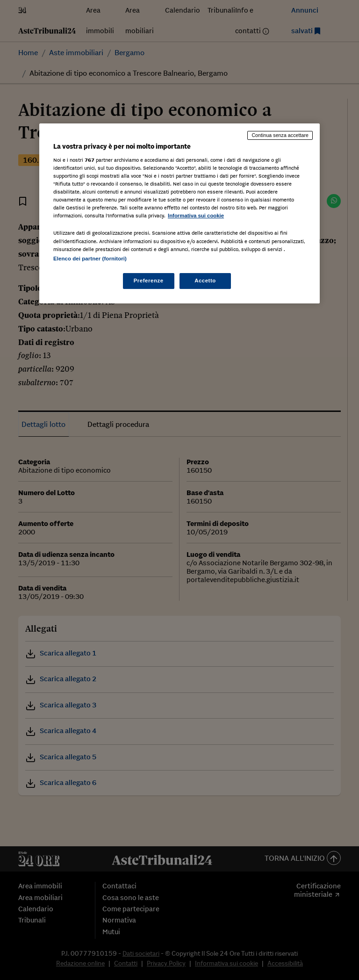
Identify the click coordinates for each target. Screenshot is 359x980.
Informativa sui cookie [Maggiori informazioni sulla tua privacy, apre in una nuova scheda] (196, 216)
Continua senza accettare (280, 135)
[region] (179, 213)
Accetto (205, 281)
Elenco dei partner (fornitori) (90, 259)
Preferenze (149, 281)
